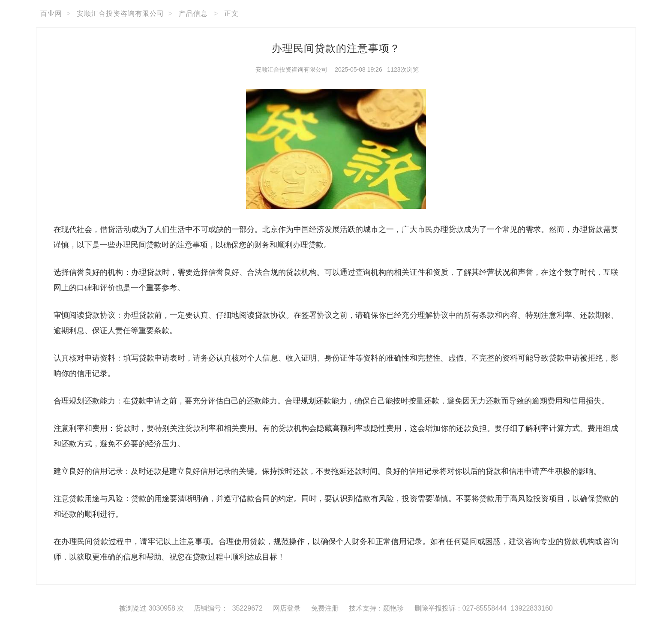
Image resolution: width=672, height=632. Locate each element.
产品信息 (193, 14)
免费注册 (325, 608)
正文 (231, 14)
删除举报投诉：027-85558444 (460, 608)
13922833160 (532, 608)
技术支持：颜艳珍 (376, 608)
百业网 (51, 14)
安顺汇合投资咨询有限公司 (120, 14)
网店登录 (287, 608)
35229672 (247, 608)
